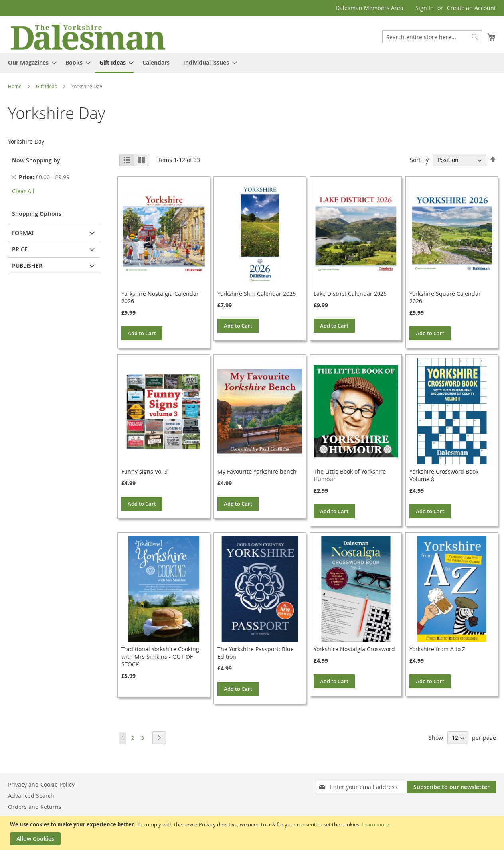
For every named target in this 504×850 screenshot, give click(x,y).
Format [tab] (23, 233)
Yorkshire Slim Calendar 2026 (257, 294)
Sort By (419, 160)
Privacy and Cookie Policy (41, 784)
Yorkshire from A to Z (437, 649)
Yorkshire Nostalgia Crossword (354, 649)
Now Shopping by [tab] (36, 160)
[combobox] (432, 37)
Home (15, 86)
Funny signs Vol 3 (144, 471)
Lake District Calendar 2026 (350, 294)
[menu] (252, 63)
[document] (253, 833)
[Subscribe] (452, 787)
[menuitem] (30, 62)
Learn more (375, 824)
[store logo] (88, 37)
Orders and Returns (35, 807)
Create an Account (471, 8)
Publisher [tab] (27, 266)
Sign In (425, 8)
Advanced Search (31, 796)
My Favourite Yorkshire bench (257, 471)
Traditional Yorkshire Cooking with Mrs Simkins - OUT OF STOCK (160, 657)
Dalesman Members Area (370, 8)
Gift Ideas (47, 86)
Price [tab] (20, 249)
